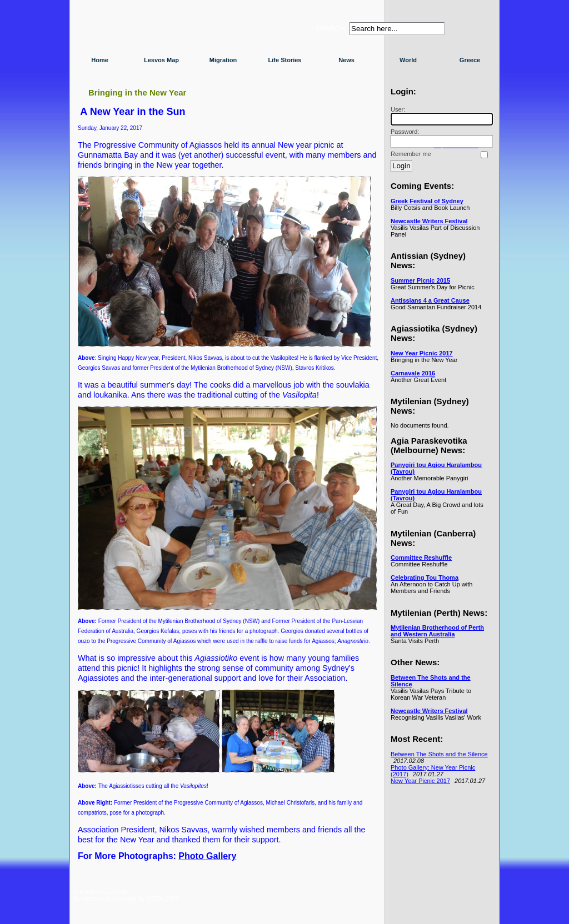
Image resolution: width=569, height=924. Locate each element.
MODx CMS (163, 898)
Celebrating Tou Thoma (425, 577)
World (408, 60)
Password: (440, 138)
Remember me (411, 154)
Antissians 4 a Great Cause (430, 300)
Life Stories (285, 60)
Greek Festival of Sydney (427, 201)
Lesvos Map (161, 60)
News (346, 60)
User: (440, 116)
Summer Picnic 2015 (420, 280)
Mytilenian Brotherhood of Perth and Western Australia (437, 631)
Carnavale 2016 (413, 373)
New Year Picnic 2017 (422, 353)
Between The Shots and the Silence (439, 754)
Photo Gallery (207, 856)
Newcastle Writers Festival (429, 221)
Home (100, 60)
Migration (223, 60)
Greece (470, 60)
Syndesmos (140, 32)
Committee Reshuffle (421, 558)
